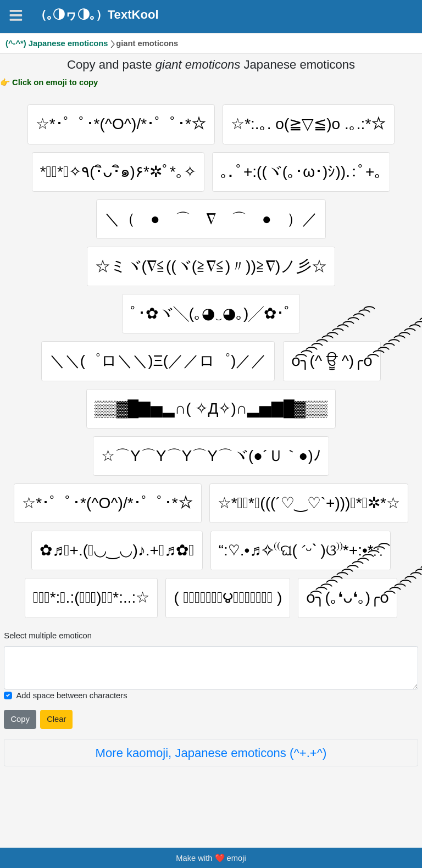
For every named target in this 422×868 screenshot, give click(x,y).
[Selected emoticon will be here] (211, 692)
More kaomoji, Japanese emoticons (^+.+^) (211, 778)
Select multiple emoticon (48, 661)
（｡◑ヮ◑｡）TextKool (97, 15)
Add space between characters (71, 720)
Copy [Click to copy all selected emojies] (20, 744)
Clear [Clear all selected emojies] (56, 744)
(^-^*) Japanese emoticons (57, 43)
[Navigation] (16, 15)
